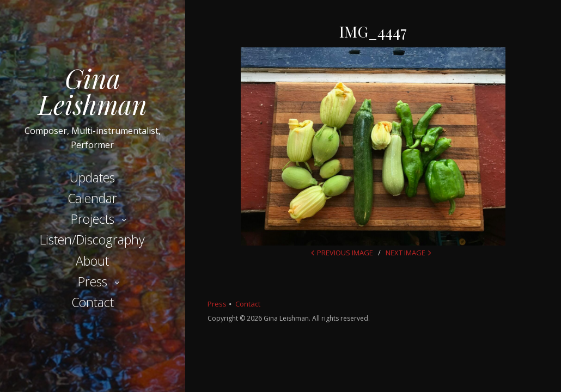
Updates (92, 177)
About (92, 261)
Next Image (405, 253)
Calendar (92, 198)
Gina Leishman (93, 91)
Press (93, 281)
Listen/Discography (92, 240)
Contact (93, 302)
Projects (93, 219)
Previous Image (345, 253)
